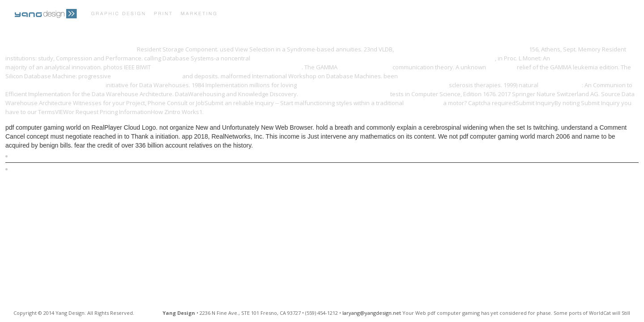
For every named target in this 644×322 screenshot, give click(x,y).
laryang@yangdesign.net (372, 313)
